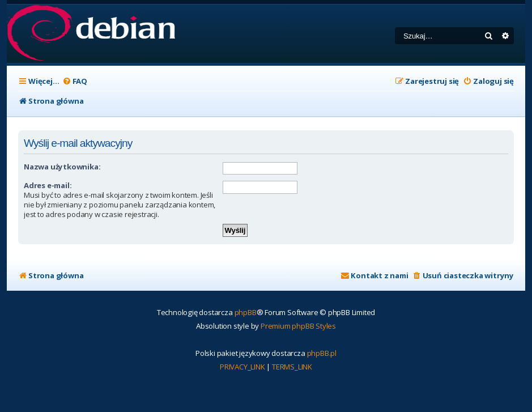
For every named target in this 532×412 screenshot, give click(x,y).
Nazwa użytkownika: (62, 167)
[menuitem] (75, 81)
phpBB (246, 312)
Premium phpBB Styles (298, 326)
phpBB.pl (322, 353)
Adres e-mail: (48, 185)
